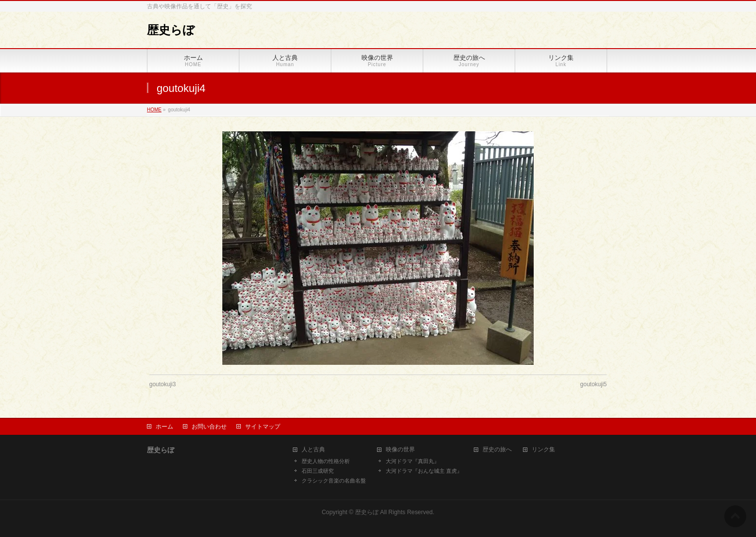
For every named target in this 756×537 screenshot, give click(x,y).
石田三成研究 (318, 471)
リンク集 (543, 450)
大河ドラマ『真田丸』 (413, 461)
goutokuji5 (594, 384)
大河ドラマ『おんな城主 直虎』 (424, 471)
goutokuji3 (163, 384)
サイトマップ (263, 427)
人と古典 (313, 450)
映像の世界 (400, 450)
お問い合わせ (209, 427)
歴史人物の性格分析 (326, 461)
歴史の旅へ (497, 450)
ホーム (164, 427)
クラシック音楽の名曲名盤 (334, 481)
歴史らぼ (171, 30)
